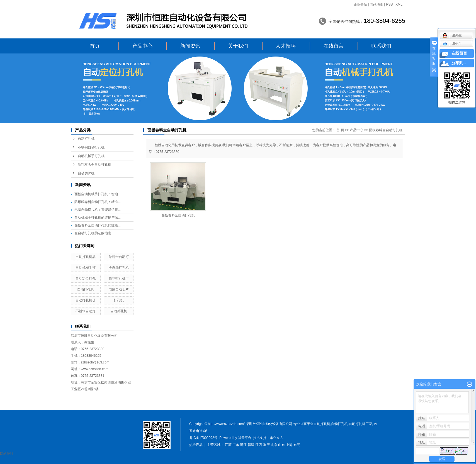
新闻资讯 (190, 46)
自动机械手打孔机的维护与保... (98, 218)
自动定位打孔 (86, 279)
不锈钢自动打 (86, 311)
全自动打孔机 (119, 268)
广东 (236, 445)
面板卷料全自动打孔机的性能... (98, 225)
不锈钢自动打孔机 (91, 147)
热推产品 (196, 445)
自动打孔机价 (86, 300)
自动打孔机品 (86, 257)
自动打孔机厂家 (360, 424)
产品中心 (142, 46)
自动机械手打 (86, 268)
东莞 (297, 445)
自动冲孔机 (119, 311)
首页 (95, 46)
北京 (274, 445)
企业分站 (360, 4)
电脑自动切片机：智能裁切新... (98, 210)
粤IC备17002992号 (203, 438)
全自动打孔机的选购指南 (93, 233)
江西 (259, 445)
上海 (289, 445)
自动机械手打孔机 (91, 156)
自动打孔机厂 (119, 279)
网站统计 (7, 454)
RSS (389, 4)
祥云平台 (245, 438)
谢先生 (452, 44)
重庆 (266, 445)
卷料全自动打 (119, 257)
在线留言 (334, 46)
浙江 (243, 445)
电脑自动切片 (119, 289)
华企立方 (276, 438)
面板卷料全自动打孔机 (386, 130)
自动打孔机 (86, 139)
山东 (281, 445)
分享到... (459, 63)
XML (399, 4)
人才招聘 (286, 46)
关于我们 (238, 46)
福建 (251, 445)
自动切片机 (86, 173)
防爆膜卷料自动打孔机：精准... (98, 202)
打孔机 (119, 300)
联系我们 (381, 46)
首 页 (340, 130)
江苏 (228, 445)
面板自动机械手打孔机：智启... (98, 194)
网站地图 (377, 4)
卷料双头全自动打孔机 (94, 165)
